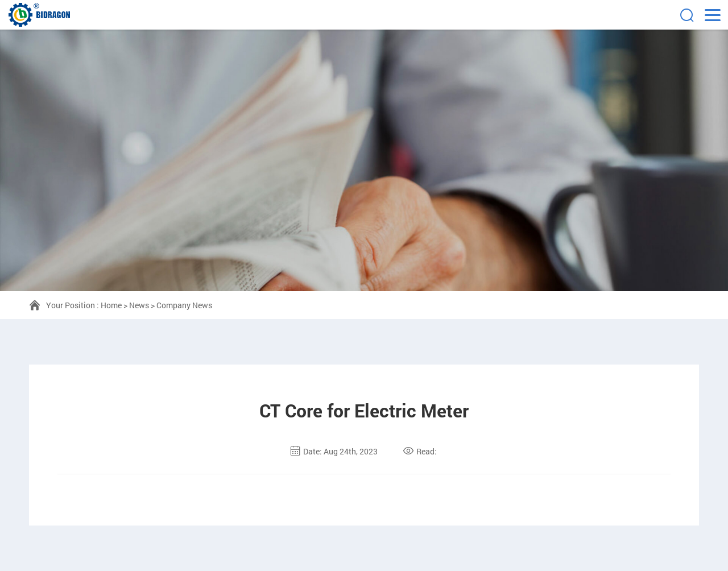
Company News (184, 305)
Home (111, 305)
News (139, 305)
